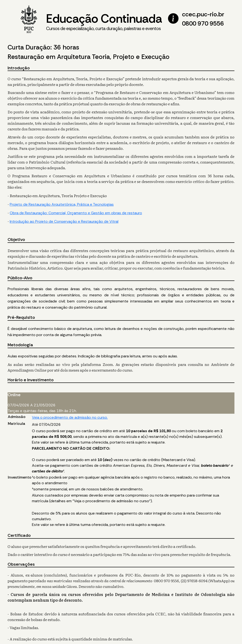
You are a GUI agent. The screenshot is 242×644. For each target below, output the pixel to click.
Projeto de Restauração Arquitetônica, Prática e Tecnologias (62, 204)
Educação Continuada (104, 22)
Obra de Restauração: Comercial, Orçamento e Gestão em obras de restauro (76, 213)
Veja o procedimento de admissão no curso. (70, 417)
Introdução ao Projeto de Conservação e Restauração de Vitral (64, 221)
